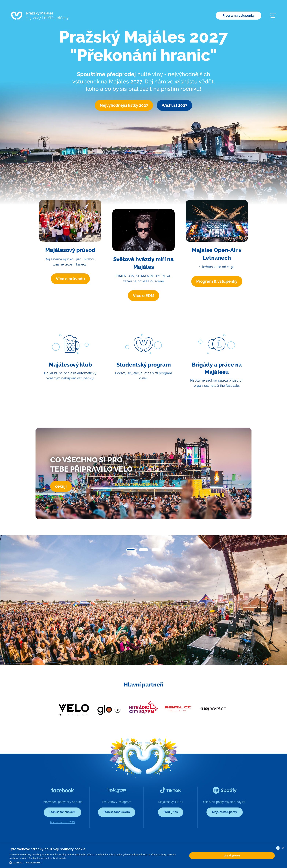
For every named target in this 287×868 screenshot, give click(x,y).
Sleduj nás (171, 812)
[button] (131, 550)
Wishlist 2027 (174, 105)
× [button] (283, 848)
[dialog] (143, 856)
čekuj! (61, 486)
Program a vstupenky (239, 15)
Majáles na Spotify (224, 812)
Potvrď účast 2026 (63, 822)
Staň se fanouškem (63, 812)
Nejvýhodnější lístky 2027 (124, 105)
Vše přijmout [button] (232, 856)
